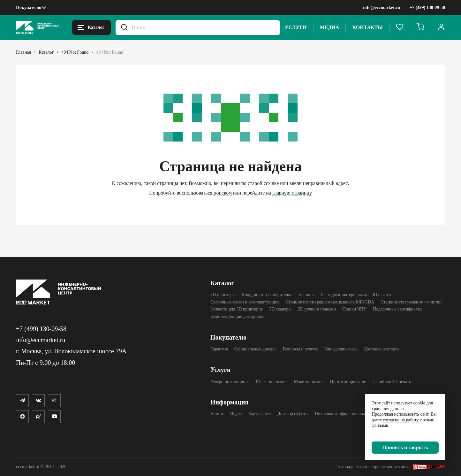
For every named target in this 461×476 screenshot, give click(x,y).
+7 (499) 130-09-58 (427, 8)
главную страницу (292, 193)
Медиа (330, 27)
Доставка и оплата (381, 349)
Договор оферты (293, 414)
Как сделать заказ (341, 349)
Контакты (367, 27)
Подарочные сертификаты (398, 309)
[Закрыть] (405, 448)
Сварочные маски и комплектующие (245, 302)
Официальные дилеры (255, 349)
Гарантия (219, 349)
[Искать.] (124, 28)
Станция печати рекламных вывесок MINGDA (330, 302)
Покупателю (29, 8)
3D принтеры (223, 295)
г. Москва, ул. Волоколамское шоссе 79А (71, 351)
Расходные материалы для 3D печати (356, 295)
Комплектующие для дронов (237, 316)
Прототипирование (348, 382)
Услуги (296, 27)
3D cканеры (280, 309)
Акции (217, 414)
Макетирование (309, 382)
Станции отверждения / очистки (411, 302)
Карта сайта (260, 414)
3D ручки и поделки (317, 309)
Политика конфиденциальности (345, 414)
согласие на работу (401, 420)
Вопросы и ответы (300, 349)
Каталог (222, 283)
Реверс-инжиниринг (229, 382)
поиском (223, 193)
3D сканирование (271, 382)
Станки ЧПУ (354, 309)
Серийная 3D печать (392, 382)
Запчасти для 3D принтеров (237, 309)
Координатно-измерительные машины (278, 295)
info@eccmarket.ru (382, 8)
